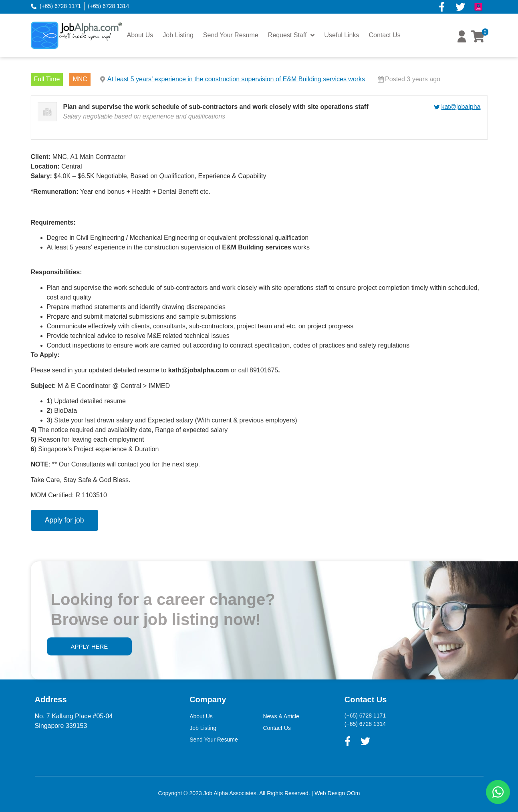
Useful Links (342, 35)
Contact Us (385, 35)
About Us (140, 35)
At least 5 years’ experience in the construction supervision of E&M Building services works (236, 79)
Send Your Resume (231, 35)
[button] (462, 40)
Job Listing (178, 35)
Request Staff (291, 35)
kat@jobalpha (461, 107)
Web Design (330, 793)
